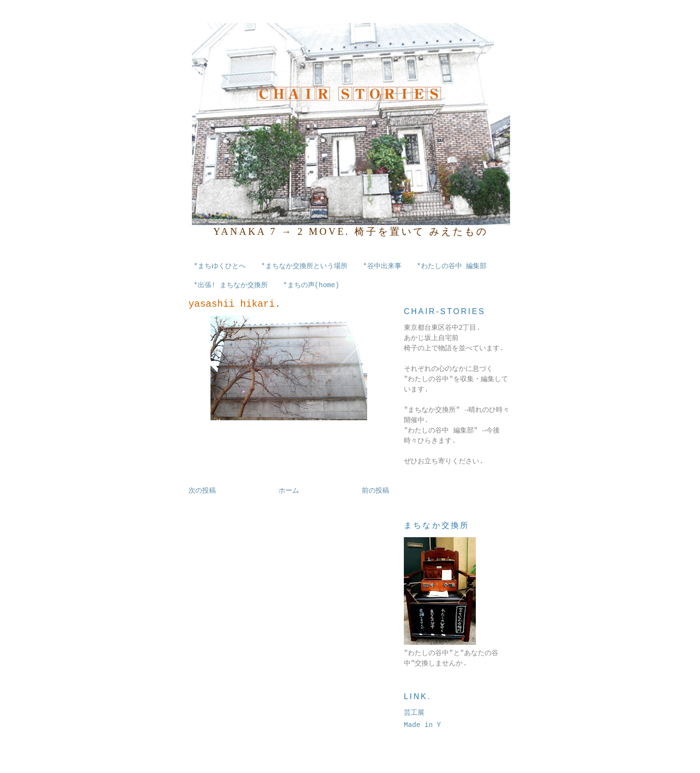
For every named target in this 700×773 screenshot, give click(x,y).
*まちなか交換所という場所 (304, 266)
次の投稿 (202, 491)
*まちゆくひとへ (220, 266)
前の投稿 (375, 491)
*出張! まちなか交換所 (231, 285)
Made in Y (422, 725)
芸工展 (414, 713)
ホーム (289, 491)
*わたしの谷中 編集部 (452, 266)
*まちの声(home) (311, 285)
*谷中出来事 (382, 266)
